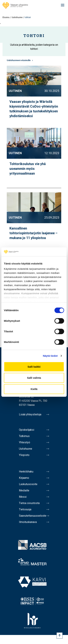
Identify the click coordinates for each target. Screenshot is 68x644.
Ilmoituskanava (28, 522)
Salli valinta (34, 378)
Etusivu (6, 17)
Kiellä (34, 389)
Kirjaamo (24, 478)
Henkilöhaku (26, 472)
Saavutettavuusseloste (33, 516)
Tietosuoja (25, 509)
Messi (23, 497)
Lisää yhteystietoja (30, 414)
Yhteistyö (25, 442)
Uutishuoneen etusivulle (19, 60)
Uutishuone (17, 17)
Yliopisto (24, 455)
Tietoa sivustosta (29, 503)
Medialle (24, 490)
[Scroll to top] (60, 635)
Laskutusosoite (28, 484)
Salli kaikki (34, 367)
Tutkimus (24, 436)
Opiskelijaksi (27, 430)
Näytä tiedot (50, 356)
